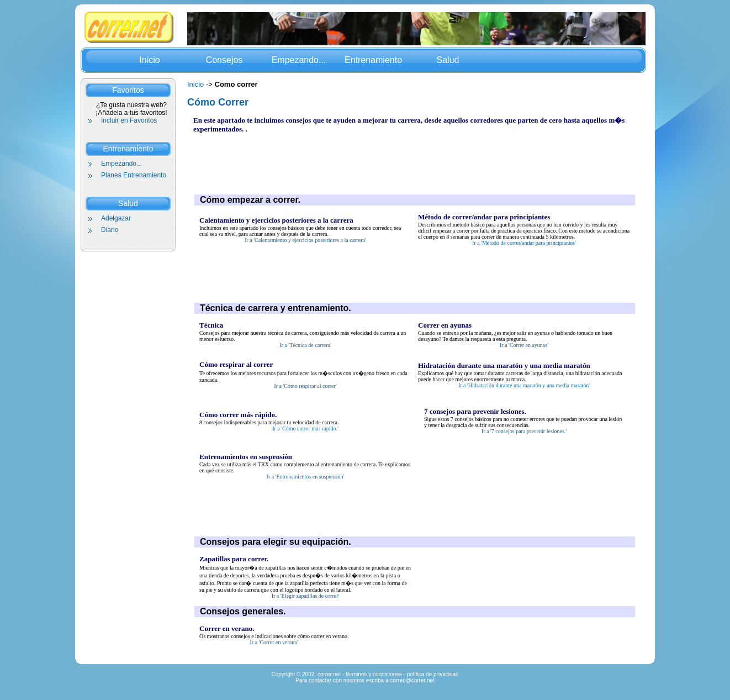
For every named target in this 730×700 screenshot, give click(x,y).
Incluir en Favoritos (129, 120)
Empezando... (299, 60)
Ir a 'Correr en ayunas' (524, 345)
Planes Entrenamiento (134, 175)
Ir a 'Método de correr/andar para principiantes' (524, 243)
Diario (110, 230)
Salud (448, 60)
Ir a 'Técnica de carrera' (305, 345)
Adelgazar (116, 218)
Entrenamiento (373, 60)
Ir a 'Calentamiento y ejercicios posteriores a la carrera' (305, 240)
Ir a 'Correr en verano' (274, 642)
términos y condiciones (374, 674)
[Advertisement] (394, 159)
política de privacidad (433, 674)
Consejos (224, 60)
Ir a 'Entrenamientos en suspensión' (306, 477)
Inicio (149, 60)
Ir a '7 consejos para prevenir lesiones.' (524, 431)
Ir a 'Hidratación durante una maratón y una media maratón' (524, 385)
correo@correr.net (412, 680)
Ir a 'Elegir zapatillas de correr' (306, 596)
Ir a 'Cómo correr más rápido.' (305, 428)
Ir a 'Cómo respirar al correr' (305, 386)
